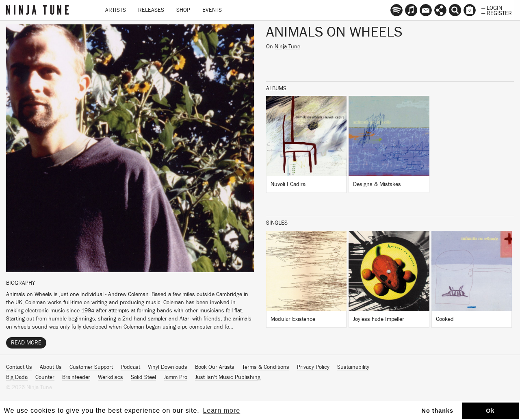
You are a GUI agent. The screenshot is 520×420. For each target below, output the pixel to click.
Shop (183, 10)
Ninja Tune (287, 47)
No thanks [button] (438, 411)
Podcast (130, 367)
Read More (26, 343)
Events (212, 10)
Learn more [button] (221, 410)
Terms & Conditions (266, 367)
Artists (116, 10)
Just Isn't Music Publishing (228, 377)
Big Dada (17, 377)
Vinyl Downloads (168, 367)
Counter (45, 377)
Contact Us (19, 367)
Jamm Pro (175, 377)
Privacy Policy (313, 367)
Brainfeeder (76, 377)
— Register (497, 13)
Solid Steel (143, 377)
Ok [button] (490, 411)
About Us (51, 367)
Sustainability (353, 367)
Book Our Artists (215, 367)
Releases (151, 10)
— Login (492, 7)
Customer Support (91, 367)
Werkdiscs (110, 377)
